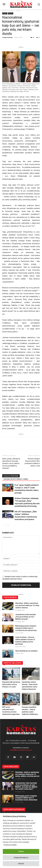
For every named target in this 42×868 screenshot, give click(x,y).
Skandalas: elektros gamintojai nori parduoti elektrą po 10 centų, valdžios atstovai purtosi (27, 774)
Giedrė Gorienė (8, 37)
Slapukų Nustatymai (21, 858)
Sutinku (21, 851)
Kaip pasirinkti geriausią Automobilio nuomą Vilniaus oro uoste (11, 684)
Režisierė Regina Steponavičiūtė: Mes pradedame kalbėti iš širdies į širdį (32, 462)
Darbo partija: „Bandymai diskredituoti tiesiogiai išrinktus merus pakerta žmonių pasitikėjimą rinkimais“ (11, 463)
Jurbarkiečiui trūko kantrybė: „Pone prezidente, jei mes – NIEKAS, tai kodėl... (26, 617)
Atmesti (21, 864)
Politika (18, 11)
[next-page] (7, 525)
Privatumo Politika (10, 845)
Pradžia (5, 11)
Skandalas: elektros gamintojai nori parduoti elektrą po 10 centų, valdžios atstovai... (27, 605)
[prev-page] (4, 525)
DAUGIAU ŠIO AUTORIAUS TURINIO (16, 479)
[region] (21, 840)
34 (38, 37)
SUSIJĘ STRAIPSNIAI (11, 476)
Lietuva (11, 11)
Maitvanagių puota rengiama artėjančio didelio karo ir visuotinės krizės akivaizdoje (26, 628)
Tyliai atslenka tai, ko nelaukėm (26, 651)
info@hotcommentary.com (21, 750)
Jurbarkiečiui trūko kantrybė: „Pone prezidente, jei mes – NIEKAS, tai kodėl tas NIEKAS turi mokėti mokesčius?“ (26, 786)
